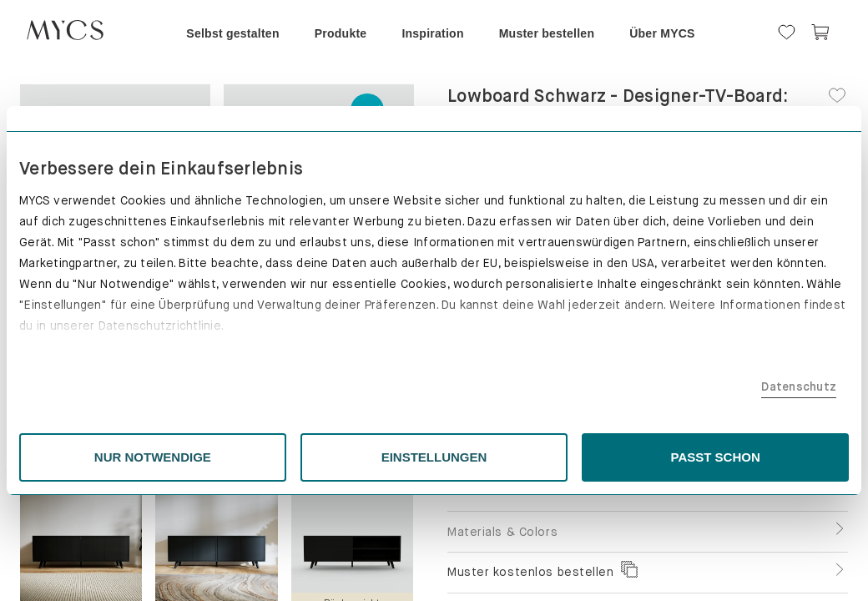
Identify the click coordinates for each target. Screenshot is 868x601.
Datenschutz (664, 386)
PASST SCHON (626, 457)
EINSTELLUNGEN (434, 457)
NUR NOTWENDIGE (243, 457)
